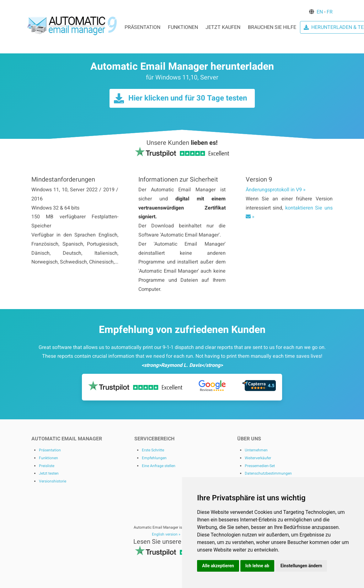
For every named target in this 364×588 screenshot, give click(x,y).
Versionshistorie (53, 481)
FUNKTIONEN (183, 27)
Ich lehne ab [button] (257, 566)
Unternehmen (256, 450)
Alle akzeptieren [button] (218, 566)
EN (320, 12)
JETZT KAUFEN (223, 27)
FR (330, 12)
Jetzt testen (49, 473)
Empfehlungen (154, 458)
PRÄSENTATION (142, 27)
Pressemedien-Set (260, 466)
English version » (166, 534)
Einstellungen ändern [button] (301, 566)
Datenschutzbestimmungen (268, 473)
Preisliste (47, 466)
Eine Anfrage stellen (159, 466)
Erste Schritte (153, 450)
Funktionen (48, 458)
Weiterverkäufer (258, 458)
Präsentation (50, 450)
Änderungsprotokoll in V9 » (276, 190)
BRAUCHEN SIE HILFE (272, 27)
